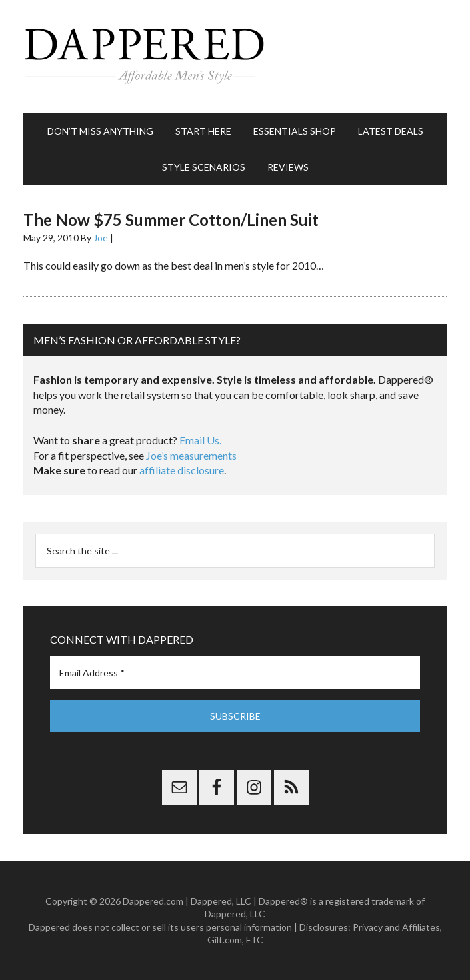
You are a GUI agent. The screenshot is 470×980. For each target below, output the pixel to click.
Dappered (235, 57)
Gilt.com (225, 940)
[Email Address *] (235, 673)
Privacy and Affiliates (396, 927)
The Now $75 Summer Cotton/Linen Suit (171, 220)
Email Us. (200, 440)
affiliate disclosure (182, 470)
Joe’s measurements (191, 455)
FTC (255, 940)
